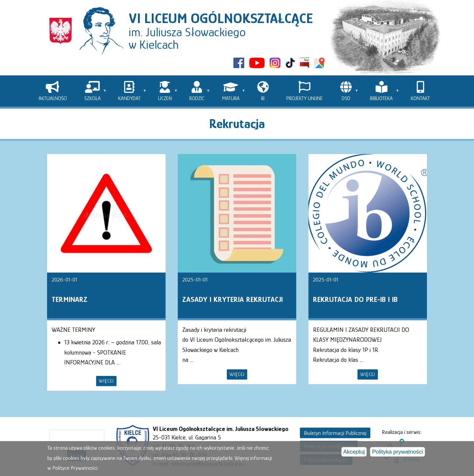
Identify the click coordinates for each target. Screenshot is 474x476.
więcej (106, 381)
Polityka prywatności (397, 452)
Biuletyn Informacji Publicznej (335, 433)
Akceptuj (354, 452)
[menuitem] (53, 91)
